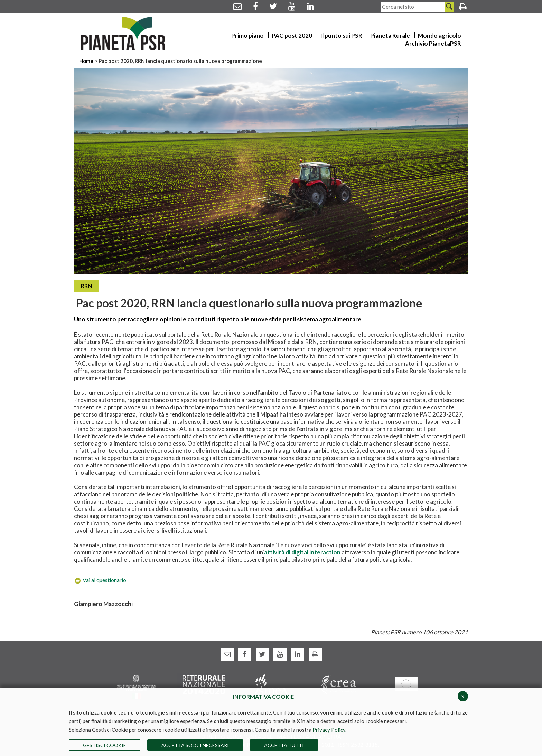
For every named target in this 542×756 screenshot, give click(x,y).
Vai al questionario (100, 580)
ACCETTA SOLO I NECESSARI (195, 745)
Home (87, 61)
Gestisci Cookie (105, 745)
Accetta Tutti (284, 745)
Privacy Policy (329, 730)
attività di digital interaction (302, 552)
